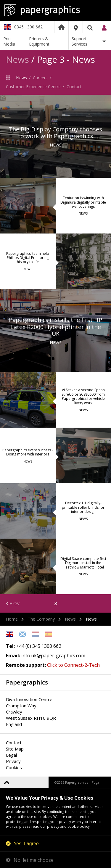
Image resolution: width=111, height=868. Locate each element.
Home (61, 27)
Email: (13, 656)
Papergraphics (55, 10)
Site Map (15, 749)
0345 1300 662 (28, 27)
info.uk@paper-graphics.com (53, 656)
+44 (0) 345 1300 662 (39, 646)
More (104, 41)
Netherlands (36, 634)
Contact (74, 87)
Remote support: (26, 665)
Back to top (7, 782)
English (9, 634)
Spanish (49, 634)
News (17, 59)
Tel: (10, 646)
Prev (13, 603)
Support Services (79, 41)
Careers (40, 78)
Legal (11, 755)
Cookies (14, 767)
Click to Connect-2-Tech (73, 665)
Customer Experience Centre (33, 87)
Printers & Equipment (39, 41)
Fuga (95, 782)
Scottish (22, 634)
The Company (9, 78)
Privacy (13, 761)
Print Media (9, 41)
